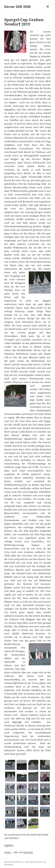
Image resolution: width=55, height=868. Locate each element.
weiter (8, 852)
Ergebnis (9, 845)
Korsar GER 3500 (17, 6)
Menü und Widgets (48, 10)
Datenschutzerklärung (14, 862)
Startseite (28, 852)
